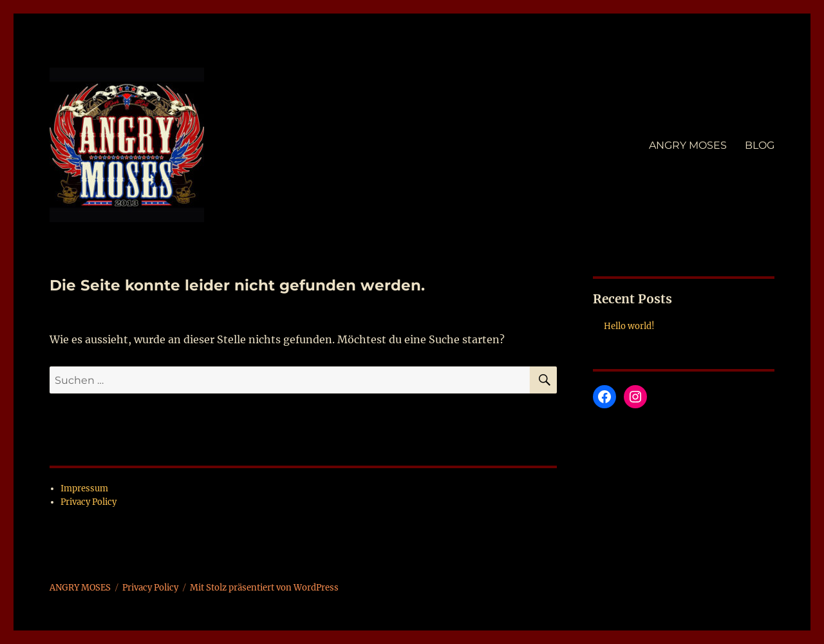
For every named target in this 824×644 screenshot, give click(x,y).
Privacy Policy (89, 502)
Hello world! (629, 326)
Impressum (84, 488)
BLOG (760, 145)
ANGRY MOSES (688, 145)
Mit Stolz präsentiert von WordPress (264, 588)
